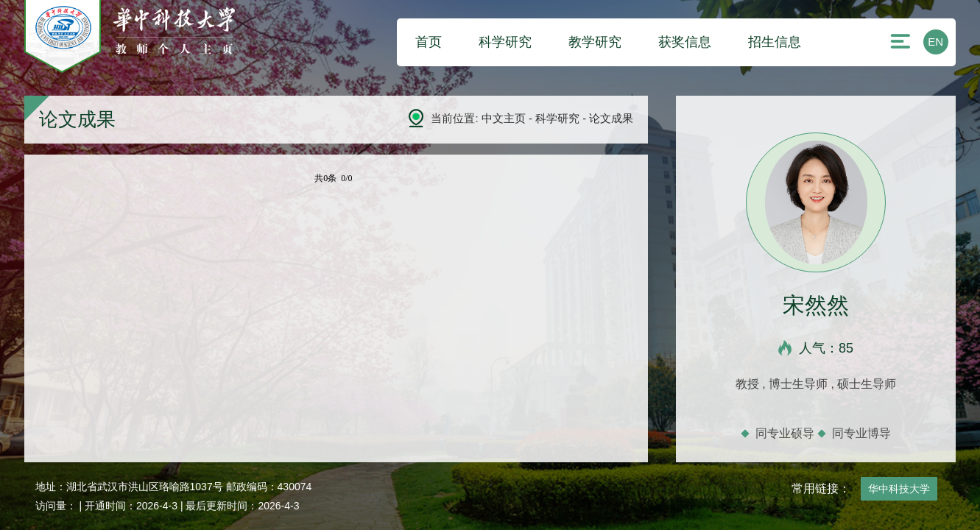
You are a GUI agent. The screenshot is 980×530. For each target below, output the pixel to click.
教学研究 (595, 42)
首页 (429, 42)
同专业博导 (861, 433)
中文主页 (504, 118)
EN (935, 42)
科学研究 (505, 42)
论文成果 (611, 118)
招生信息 (775, 42)
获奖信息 (685, 42)
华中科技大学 (899, 489)
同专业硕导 (785, 433)
